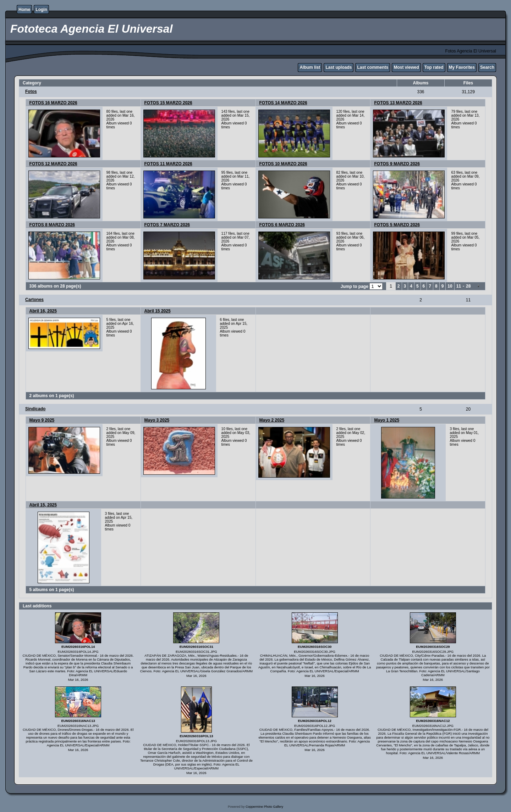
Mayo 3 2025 (157, 420)
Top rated (434, 67)
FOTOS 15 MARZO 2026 (168, 103)
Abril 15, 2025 (43, 505)
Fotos (31, 91)
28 (468, 286)
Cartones (34, 300)
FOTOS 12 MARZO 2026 (53, 164)
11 (459, 286)
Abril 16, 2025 (43, 311)
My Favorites (462, 67)
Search (487, 67)
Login (41, 10)
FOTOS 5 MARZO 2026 (397, 225)
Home (24, 10)
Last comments (373, 67)
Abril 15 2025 (158, 311)
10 (450, 286)
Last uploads (339, 67)
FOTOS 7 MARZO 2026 (167, 225)
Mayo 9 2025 (42, 420)
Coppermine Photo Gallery (264, 807)
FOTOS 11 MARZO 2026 (168, 164)
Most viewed (406, 67)
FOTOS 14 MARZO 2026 (283, 103)
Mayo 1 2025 (387, 420)
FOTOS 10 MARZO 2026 (283, 164)
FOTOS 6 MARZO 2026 (282, 225)
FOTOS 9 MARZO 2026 (397, 164)
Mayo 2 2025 (272, 420)
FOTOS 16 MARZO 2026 (53, 103)
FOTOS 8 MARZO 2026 (52, 225)
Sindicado (35, 409)
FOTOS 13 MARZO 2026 (398, 103)
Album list (310, 67)
